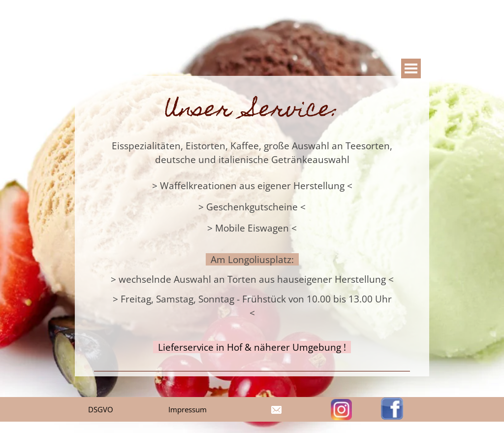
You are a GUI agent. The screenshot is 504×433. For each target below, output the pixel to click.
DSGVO (101, 409)
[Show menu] (411, 68)
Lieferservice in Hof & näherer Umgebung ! (252, 347)
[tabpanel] (252, 226)
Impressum (188, 409)
